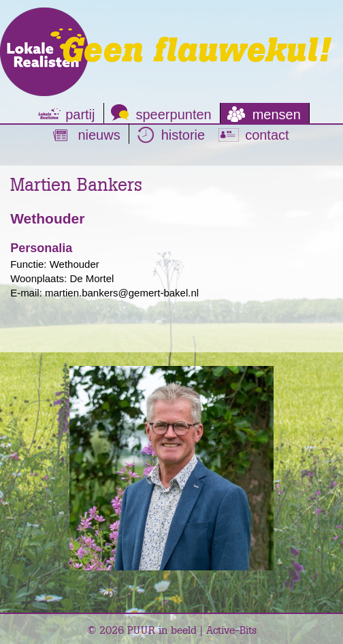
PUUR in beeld (162, 630)
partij (80, 114)
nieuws (99, 135)
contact (267, 135)
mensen (277, 114)
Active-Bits (231, 630)
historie (183, 135)
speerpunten (174, 114)
